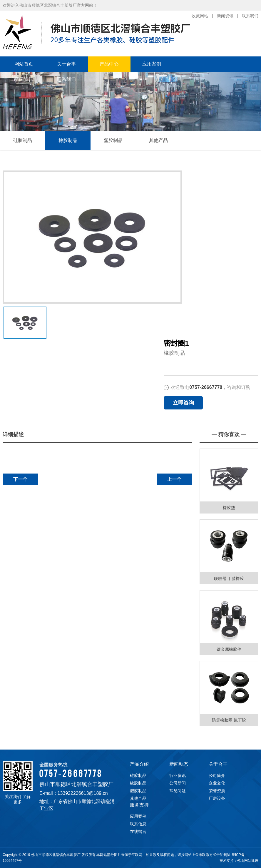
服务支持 (139, 805)
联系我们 (250, 16)
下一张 (5, 318)
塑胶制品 (113, 140)
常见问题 (178, 791)
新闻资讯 (225, 16)
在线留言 (138, 832)
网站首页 (24, 64)
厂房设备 (217, 798)
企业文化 (217, 783)
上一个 (174, 479)
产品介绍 (139, 764)
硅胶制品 (23, 140)
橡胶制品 (68, 140)
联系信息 (138, 824)
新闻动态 (179, 764)
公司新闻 (178, 783)
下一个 (20, 479)
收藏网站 (200, 16)
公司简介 (217, 775)
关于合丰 (66, 64)
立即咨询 (183, 403)
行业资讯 (178, 775)
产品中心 (109, 64)
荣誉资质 (217, 791)
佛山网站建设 (248, 861)
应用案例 (152, 64)
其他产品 (158, 140)
